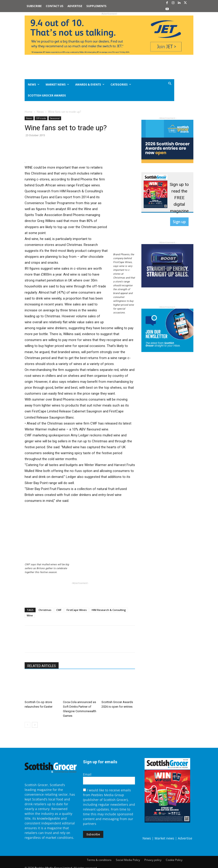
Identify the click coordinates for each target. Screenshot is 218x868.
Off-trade (41, 118)
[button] (161, 84)
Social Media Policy (128, 860)
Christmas (45, 610)
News (40, 112)
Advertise (185, 838)
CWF (59, 610)
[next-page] (35, 725)
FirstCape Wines (77, 610)
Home (29, 112)
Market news (164, 838)
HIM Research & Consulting (109, 610)
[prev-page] (27, 725)
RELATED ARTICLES (42, 666)
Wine (30, 615)
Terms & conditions (99, 860)
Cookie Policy (174, 860)
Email (87, 774)
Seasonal (55, 118)
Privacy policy (153, 860)
